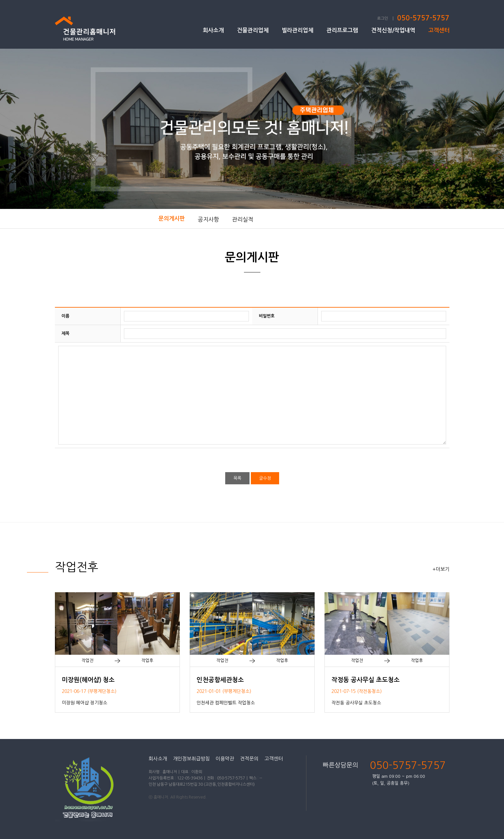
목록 (237, 478)
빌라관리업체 (298, 30)
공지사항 (208, 219)
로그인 (383, 18)
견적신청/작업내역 (393, 30)
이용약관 (225, 759)
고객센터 (439, 30)
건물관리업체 (253, 30)
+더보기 (441, 569)
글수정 (265, 478)
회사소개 (213, 30)
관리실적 (243, 219)
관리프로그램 (342, 30)
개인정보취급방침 (191, 759)
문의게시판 (172, 219)
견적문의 (249, 759)
